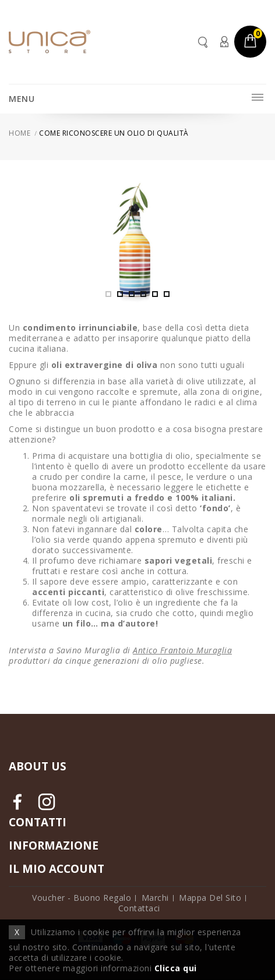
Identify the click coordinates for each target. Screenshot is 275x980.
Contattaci (139, 908)
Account (224, 42)
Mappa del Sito (210, 898)
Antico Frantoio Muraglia (182, 650)
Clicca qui (176, 968)
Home (20, 133)
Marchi (155, 898)
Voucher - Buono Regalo (82, 898)
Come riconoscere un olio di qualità (114, 133)
